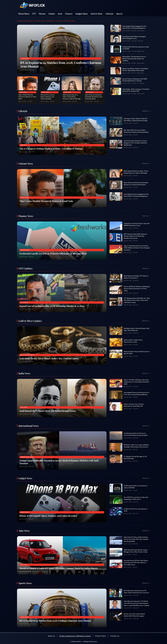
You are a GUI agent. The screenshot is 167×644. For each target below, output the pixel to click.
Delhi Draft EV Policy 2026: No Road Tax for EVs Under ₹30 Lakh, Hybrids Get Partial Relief (136, 539)
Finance (69, 14)
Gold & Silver (97, 14)
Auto (60, 14)
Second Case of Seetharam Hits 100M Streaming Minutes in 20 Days (135, 80)
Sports (119, 14)
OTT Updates (141, 83)
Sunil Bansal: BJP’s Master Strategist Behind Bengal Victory (134, 38)
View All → (146, 111)
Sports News (25, 58)
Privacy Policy (101, 636)
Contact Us (115, 636)
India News (140, 41)
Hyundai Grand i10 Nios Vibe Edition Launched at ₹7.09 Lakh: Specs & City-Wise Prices (136, 563)
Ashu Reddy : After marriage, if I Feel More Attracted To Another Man (136, 90)
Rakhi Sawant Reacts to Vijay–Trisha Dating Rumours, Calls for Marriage (72, 97)
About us (51, 636)
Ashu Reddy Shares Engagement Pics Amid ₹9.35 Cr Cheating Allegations (134, 27)
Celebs (52, 14)
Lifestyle (109, 14)
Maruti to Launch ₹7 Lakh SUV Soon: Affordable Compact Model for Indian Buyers (59, 568)
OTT (34, 14)
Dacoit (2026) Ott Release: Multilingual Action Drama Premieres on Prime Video (137, 289)
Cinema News (23, 92)
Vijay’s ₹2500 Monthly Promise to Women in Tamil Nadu (27, 97)
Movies (42, 14)
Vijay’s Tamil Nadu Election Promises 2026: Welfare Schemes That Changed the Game (137, 248)
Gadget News (82, 14)
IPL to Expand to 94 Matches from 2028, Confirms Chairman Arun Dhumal (61, 64)
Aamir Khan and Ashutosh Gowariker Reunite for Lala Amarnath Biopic (94, 97)
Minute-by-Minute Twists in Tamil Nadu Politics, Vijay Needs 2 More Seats (135, 70)
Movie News (24, 14)
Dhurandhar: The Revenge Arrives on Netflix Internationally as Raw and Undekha (134, 59)
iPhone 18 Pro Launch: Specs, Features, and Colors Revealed (48, 97)
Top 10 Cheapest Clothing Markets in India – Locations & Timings (51, 149)
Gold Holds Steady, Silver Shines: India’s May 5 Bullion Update (49, 358)
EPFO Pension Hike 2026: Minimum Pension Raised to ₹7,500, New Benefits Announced (135, 236)
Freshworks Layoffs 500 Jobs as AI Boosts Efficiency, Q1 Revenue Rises (53, 253)
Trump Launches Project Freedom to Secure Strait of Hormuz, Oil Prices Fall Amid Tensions (59, 462)
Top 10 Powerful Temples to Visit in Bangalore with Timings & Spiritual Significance (135, 143)
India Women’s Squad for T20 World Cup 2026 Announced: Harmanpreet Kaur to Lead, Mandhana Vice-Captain (137, 603)
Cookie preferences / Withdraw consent (75, 636)
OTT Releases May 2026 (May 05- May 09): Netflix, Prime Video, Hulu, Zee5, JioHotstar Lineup (137, 300)
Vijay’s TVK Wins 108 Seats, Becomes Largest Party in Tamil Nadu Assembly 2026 (136, 382)
